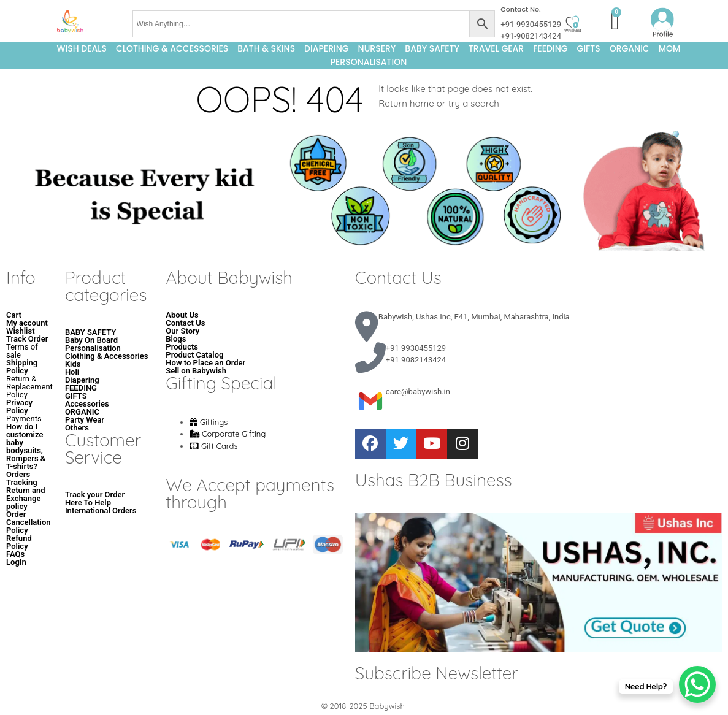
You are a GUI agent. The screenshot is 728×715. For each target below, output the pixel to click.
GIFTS (589, 48)
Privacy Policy (19, 407)
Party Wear (85, 420)
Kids (73, 364)
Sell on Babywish (196, 371)
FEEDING (550, 48)
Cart (14, 315)
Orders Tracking (22, 478)
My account (27, 323)
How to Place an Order (205, 363)
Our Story (182, 331)
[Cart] (615, 21)
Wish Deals (82, 48)
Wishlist (21, 331)
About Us (182, 315)
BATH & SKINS (266, 48)
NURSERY (377, 48)
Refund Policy (19, 542)
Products (182, 347)
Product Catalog (194, 355)
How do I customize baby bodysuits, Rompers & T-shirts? (26, 446)
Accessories (87, 404)
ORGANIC (630, 48)
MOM (670, 48)
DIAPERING (327, 48)
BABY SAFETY (432, 48)
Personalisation (369, 62)
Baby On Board (91, 340)
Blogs (176, 339)
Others (77, 428)
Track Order (27, 339)
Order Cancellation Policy (29, 522)
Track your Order (95, 495)
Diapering (82, 380)
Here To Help (88, 503)
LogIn (16, 562)
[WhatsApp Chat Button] (697, 684)
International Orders (101, 510)
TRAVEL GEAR (496, 48)
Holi (72, 372)
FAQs (15, 554)
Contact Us (185, 323)
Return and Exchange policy (26, 498)
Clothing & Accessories (172, 48)
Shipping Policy (22, 367)
